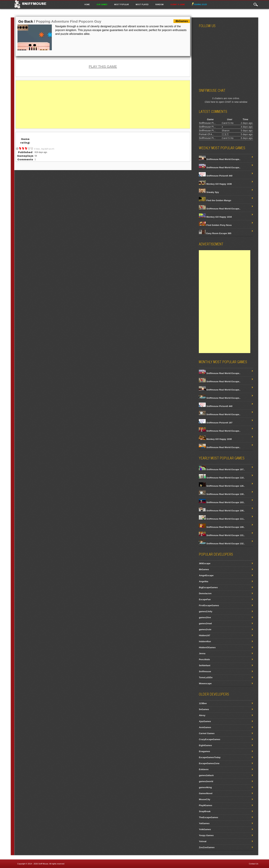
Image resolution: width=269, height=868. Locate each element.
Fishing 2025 (199, 4)
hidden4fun (205, 641)
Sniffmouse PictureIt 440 (216, 176)
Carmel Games (207, 733)
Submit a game (178, 4)
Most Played (142, 4)
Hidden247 (204, 635)
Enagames (204, 751)
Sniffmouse (34, 4)
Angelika (203, 581)
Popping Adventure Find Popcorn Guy (69, 21)
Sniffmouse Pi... (207, 123)
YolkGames (205, 829)
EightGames (205, 745)
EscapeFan (205, 599)
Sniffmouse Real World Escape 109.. (222, 527)
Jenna (202, 653)
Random (159, 4)
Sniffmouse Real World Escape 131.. (222, 535)
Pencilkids (204, 659)
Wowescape (205, 683)
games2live (205, 617)
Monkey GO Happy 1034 (215, 217)
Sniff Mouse (43, 864)
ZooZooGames (207, 847)
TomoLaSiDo (206, 677)
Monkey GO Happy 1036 (215, 184)
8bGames (204, 569)
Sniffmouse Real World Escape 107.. (222, 469)
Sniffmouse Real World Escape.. (220, 159)
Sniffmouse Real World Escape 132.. (222, 543)
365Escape (205, 563)
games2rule (205, 629)
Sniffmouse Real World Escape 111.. (222, 519)
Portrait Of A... (206, 134)
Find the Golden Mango (215, 200)
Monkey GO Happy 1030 (215, 439)
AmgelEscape (206, 575)
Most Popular (122, 4)
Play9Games (205, 805)
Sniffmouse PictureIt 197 (216, 423)
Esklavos (204, 769)
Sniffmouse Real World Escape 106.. (222, 511)
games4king (205, 787)
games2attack (206, 775)
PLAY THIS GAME (103, 67)
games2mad (205, 623)
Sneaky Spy (209, 192)
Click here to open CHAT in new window (226, 102)
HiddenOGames (207, 647)
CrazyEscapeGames (209, 739)
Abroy (202, 715)
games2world (206, 781)
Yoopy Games (206, 835)
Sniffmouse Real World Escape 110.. (222, 478)
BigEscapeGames (208, 587)
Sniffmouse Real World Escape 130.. (222, 494)
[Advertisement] (103, 104)
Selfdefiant (204, 665)
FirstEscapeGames (209, 605)
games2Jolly (206, 611)
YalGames (204, 823)
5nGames (204, 709)
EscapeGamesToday (210, 757)
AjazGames (205, 721)
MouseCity (204, 799)
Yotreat (203, 841)
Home (87, 4)
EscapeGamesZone (209, 763)
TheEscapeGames (208, 817)
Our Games (102, 4)
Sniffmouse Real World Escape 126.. (222, 486)
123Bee (203, 703)
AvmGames (205, 727)
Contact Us (254, 864)
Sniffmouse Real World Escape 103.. (222, 502)
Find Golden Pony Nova (215, 225)
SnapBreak (205, 811)
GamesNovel (206, 793)
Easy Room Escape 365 (215, 233)
